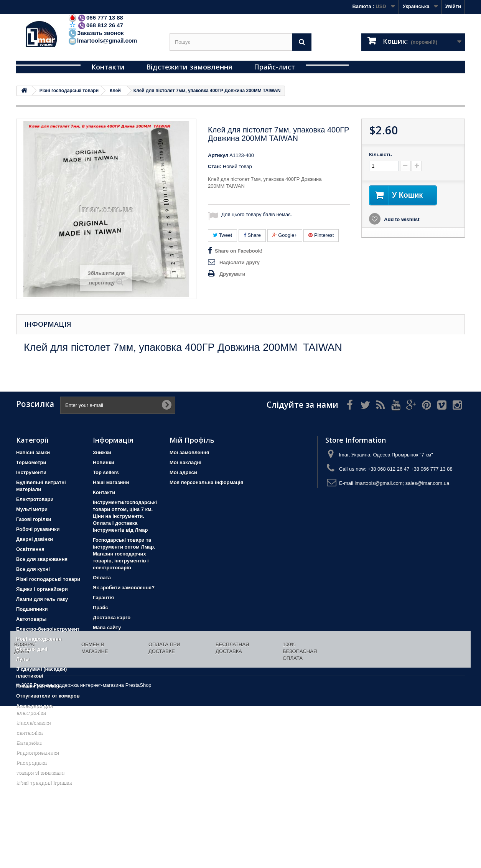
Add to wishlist (401, 219)
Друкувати (232, 274)
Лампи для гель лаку (42, 599)
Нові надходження (39, 639)
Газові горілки (34, 519)
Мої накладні (185, 462)
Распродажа (31, 763)
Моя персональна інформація (206, 482)
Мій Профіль (192, 440)
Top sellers (106, 472)
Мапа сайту (107, 627)
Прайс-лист (274, 67)
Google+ (285, 235)
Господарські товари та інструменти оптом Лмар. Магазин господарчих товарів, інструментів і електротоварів (124, 554)
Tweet (222, 235)
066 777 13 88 (96, 17)
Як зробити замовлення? (124, 588)
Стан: (215, 166)
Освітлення (30, 549)
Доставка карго (112, 618)
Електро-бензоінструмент (48, 629)
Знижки (102, 452)
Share (252, 235)
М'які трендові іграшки (44, 783)
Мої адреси (183, 472)
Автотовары (31, 619)
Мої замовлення (189, 452)
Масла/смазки (33, 723)
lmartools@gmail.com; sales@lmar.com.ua (402, 483)
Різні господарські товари (48, 579)
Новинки (104, 462)
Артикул (218, 155)
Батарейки (29, 743)
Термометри (31, 462)
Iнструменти (31, 472)
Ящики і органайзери (42, 589)
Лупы (23, 659)
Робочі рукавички (38, 529)
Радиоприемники (37, 753)
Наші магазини (111, 482)
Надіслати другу (240, 262)
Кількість (381, 155)
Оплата (102, 578)
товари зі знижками (40, 773)
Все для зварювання (42, 559)
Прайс (100, 608)
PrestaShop (138, 847)
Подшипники (32, 609)
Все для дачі (32, 649)
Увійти (453, 6)
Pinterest (321, 235)
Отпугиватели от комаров (48, 696)
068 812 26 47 (96, 25)
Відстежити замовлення (189, 67)
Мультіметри (32, 509)
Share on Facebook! (239, 251)
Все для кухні (33, 569)
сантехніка (29, 733)
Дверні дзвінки (35, 539)
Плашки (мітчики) (38, 686)
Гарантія (103, 598)
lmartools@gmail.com (102, 41)
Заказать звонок (96, 33)
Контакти (108, 67)
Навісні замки (33, 452)
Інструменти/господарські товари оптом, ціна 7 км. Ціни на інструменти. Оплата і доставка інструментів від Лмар (125, 516)
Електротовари (35, 499)
